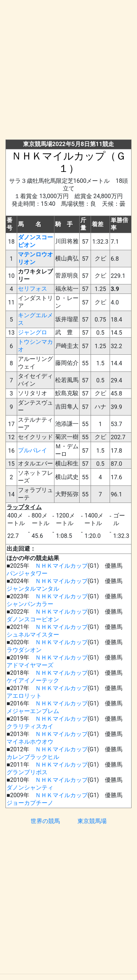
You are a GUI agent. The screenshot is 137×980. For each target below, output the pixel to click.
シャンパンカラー (30, 604)
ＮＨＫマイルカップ (61, 566)
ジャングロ (33, 332)
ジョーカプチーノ (30, 803)
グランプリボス (27, 772)
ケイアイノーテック (33, 680)
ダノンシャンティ (30, 788)
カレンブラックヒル (33, 757)
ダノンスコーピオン (33, 619)
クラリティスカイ (30, 726)
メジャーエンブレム (33, 711)
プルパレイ (33, 450)
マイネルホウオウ (30, 742)
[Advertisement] (68, 71)
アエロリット (24, 696)
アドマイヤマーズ (30, 665)
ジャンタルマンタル (33, 589)
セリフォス (33, 289)
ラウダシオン (24, 650)
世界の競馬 (45, 821)
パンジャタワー (27, 573)
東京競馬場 (92, 821)
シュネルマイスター (33, 635)
